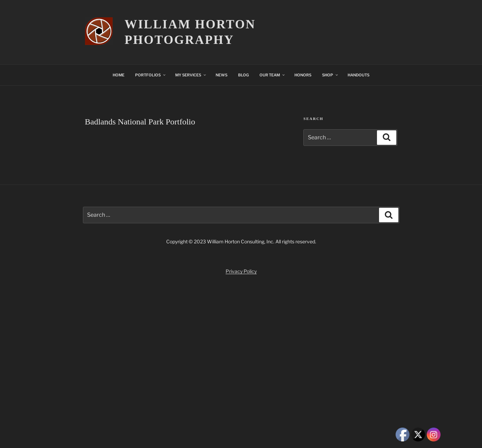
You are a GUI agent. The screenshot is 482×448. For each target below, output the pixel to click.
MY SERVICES (191, 75)
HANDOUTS (358, 75)
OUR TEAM (272, 75)
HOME (119, 75)
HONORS (303, 75)
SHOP (330, 75)
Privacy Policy (241, 271)
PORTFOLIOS (151, 75)
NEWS (221, 75)
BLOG (243, 75)
